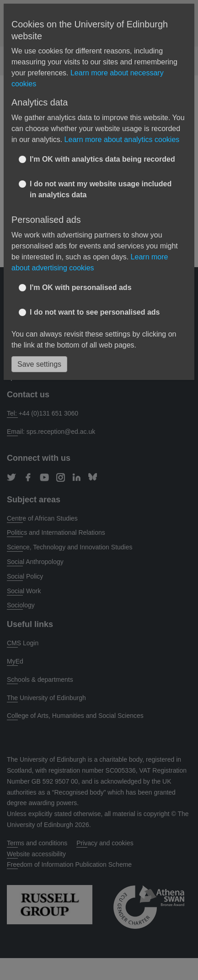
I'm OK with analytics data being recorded (102, 159)
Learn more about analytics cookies (122, 140)
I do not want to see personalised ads (95, 312)
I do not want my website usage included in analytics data (101, 189)
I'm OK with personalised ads (81, 287)
